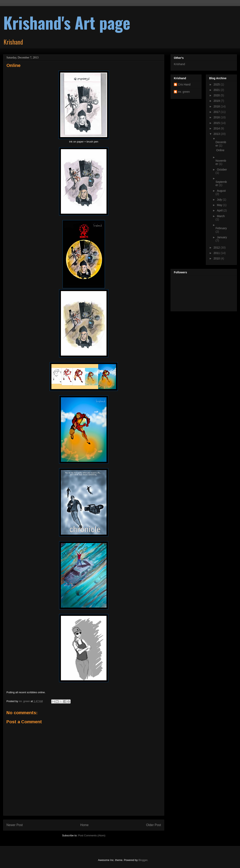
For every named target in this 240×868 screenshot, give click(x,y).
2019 (217, 101)
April (220, 210)
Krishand (179, 64)
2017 (217, 112)
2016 (217, 117)
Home (85, 825)
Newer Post (15, 825)
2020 (217, 95)
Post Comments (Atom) (92, 835)
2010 (217, 258)
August (221, 191)
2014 (217, 128)
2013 (217, 134)
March (221, 216)
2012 (217, 248)
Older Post (153, 825)
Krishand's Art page (67, 22)
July (220, 200)
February (221, 228)
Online (220, 150)
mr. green (184, 92)
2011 (217, 253)
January (222, 237)
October (222, 170)
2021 (217, 90)
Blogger (143, 860)
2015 (217, 123)
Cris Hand (184, 84)
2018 (217, 106)
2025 (217, 84)
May (220, 205)
